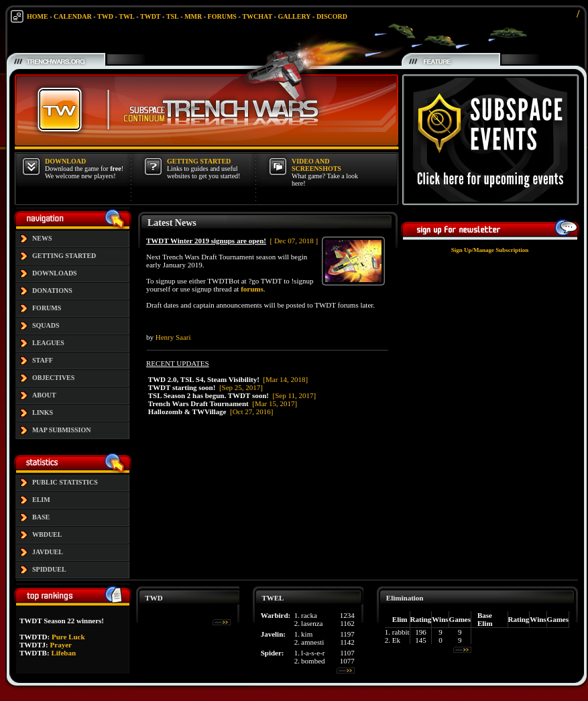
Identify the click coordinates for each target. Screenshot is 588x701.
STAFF (43, 360)
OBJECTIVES (53, 378)
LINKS (43, 412)
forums (252, 289)
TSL (173, 16)
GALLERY (294, 16)
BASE (41, 517)
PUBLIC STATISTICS (65, 482)
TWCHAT (257, 16)
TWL (126, 16)
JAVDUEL (48, 552)
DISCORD (332, 16)
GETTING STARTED (64, 256)
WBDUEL (47, 534)
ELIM (41, 500)
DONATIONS (52, 291)
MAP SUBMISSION (62, 430)
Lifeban (63, 653)
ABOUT (44, 395)
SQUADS (46, 325)
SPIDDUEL (49, 569)
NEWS (42, 238)
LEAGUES (48, 343)
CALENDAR (73, 16)
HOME (38, 16)
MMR (193, 16)
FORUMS (222, 16)
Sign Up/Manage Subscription (490, 250)
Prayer (61, 645)
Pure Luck (68, 637)
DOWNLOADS (55, 273)
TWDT (151, 16)
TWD (105, 16)
